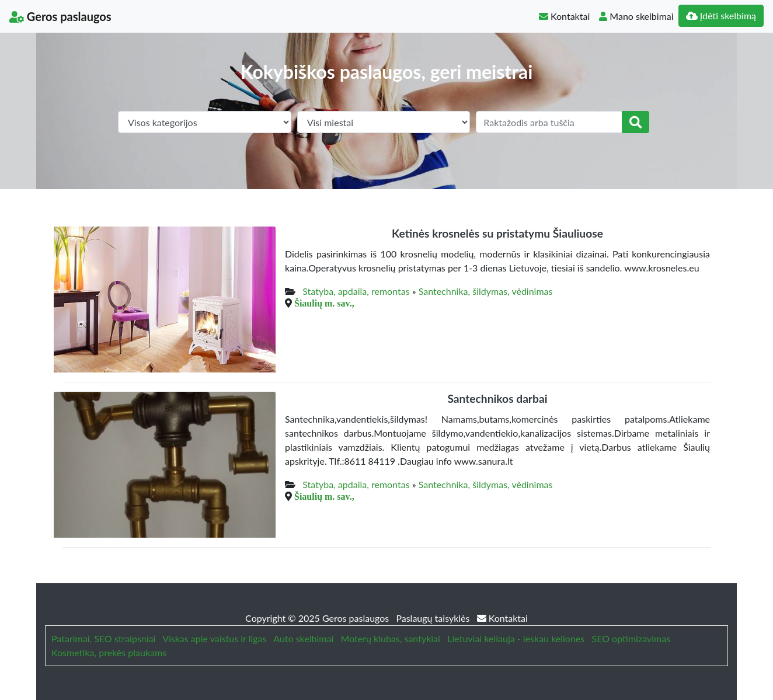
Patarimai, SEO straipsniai (103, 638)
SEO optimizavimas (631, 638)
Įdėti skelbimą (721, 15)
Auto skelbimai (303, 638)
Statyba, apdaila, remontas (356, 291)
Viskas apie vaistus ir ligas (214, 638)
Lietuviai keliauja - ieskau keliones (516, 638)
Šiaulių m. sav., (324, 303)
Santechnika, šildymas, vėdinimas (486, 291)
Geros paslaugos (60, 16)
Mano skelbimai (636, 16)
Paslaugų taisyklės (434, 618)
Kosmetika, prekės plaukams (109, 652)
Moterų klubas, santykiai (391, 638)
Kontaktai (564, 16)
